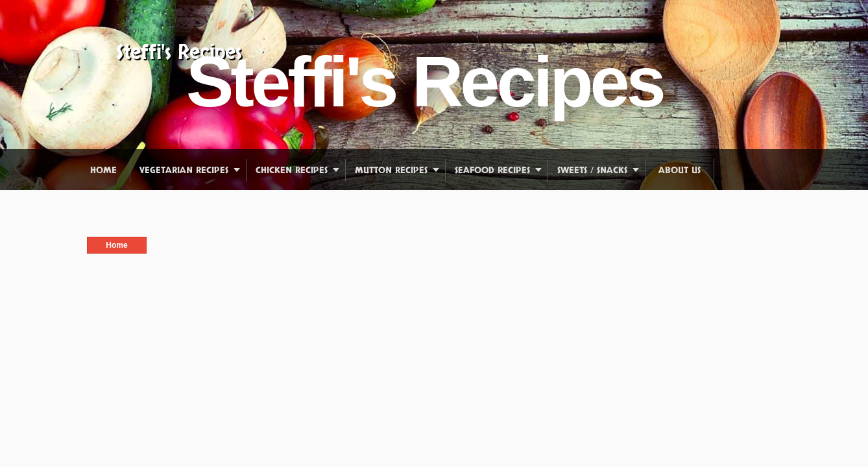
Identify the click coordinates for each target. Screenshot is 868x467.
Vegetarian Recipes (184, 170)
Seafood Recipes (492, 170)
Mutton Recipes (391, 170)
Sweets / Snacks (592, 170)
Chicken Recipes (292, 170)
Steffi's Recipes (179, 53)
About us (680, 170)
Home (103, 170)
